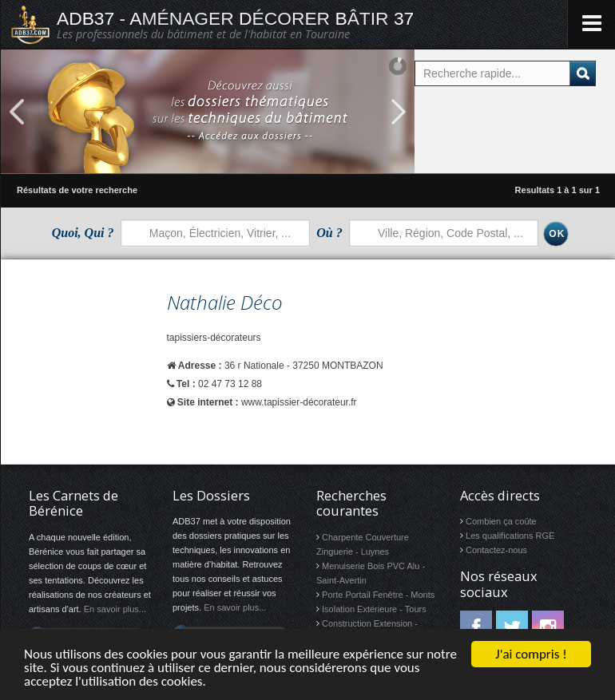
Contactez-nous (496, 550)
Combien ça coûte (501, 521)
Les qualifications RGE (510, 536)
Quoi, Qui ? (83, 233)
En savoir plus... (115, 609)
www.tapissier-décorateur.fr (299, 402)
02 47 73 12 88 (230, 384)
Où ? (329, 233)
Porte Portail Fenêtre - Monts (378, 595)
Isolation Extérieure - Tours (374, 609)
